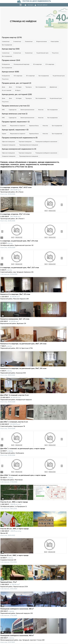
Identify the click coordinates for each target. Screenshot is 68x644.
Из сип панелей (7, 90)
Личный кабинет (41, 5)
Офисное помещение (8, 142)
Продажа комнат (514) (11, 60)
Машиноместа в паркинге (18, 126)
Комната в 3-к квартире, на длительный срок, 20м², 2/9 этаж (23, 344)
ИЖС (3, 110)
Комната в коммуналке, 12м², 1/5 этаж (15, 319)
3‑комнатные (29, 42)
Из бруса (18, 90)
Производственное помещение (29, 145)
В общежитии (6, 64)
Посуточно (55, 53)
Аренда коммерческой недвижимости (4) (19, 149)
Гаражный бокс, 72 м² (9, 582)
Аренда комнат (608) (10, 72)
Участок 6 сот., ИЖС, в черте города (14, 502)
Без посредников (7, 45)
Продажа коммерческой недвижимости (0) (20, 138)
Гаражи (4, 126)
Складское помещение (9, 145)
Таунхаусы (29, 87)
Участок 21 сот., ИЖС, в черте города (14, 556)
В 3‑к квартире (50, 64)
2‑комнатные (17, 42)
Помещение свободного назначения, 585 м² (17, 609)
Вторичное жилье (42, 42)
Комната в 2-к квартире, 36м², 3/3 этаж (15, 294)
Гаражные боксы (34, 126)
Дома (3, 87)
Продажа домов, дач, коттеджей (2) (16, 83)
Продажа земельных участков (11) (16, 106)
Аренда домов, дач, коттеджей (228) (17, 94)
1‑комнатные (6, 42)
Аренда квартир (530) (11, 49)
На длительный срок (42, 53)
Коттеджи (19, 87)
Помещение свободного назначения (46, 142)
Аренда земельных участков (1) (15, 114)
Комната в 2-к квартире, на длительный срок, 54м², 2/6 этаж (23, 369)
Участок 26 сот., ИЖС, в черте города (15, 529)
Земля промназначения (27, 110)
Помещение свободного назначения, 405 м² (17, 636)
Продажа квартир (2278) (12, 38)
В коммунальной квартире (22, 64)
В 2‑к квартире (37, 64)
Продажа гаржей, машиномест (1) (16, 122)
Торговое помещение (25, 142)
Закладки (29, 5)
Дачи (10, 87)
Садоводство (13, 110)
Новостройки (55, 42)
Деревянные (53, 87)
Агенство (41, 110)
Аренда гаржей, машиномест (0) (15, 130)
